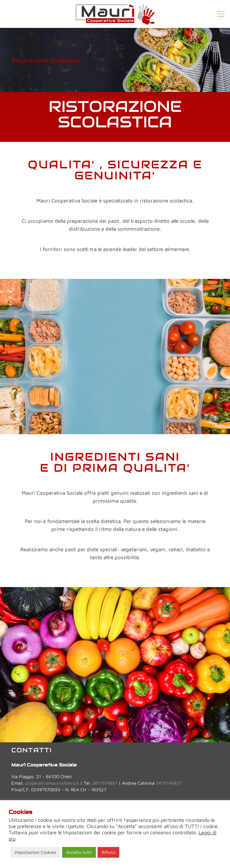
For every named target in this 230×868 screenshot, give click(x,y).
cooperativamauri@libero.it (52, 783)
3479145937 (169, 783)
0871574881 (105, 783)
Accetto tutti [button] (79, 852)
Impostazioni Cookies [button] (35, 852)
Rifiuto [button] (108, 852)
